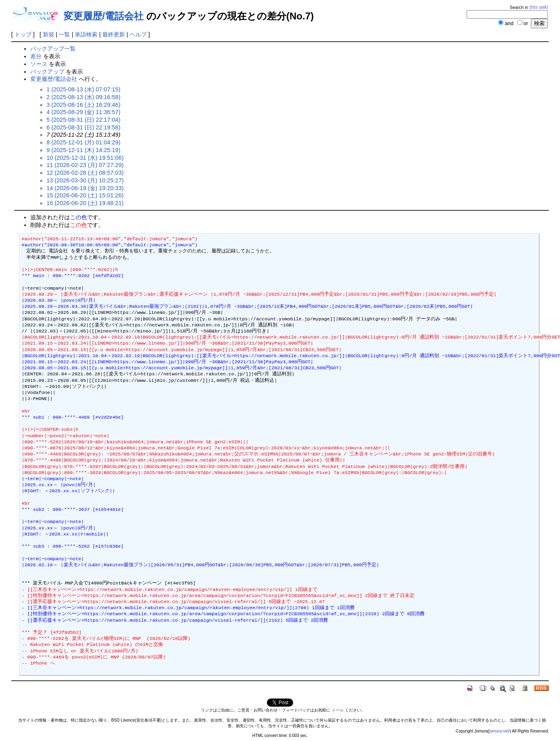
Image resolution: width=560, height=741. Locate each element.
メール (338, 710)
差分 (36, 56)
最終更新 (114, 34)
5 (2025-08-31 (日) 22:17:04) (83, 120)
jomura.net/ (499, 731)
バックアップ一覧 (53, 49)
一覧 (64, 34)
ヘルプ (138, 34)
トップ (23, 34)
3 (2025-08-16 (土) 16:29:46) (83, 105)
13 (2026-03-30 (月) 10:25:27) (85, 180)
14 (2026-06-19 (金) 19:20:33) (85, 188)
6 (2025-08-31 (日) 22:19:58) (83, 127)
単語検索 (86, 34)
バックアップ (47, 72)
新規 (49, 34)
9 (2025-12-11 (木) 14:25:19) (83, 150)
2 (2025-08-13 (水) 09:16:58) (83, 97)
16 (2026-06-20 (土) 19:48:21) (85, 203)
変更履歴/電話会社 (104, 16)
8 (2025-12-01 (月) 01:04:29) (83, 142)
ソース (39, 64)
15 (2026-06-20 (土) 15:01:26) (85, 195)
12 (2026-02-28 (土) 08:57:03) (85, 173)
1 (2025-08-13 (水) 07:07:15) (83, 89)
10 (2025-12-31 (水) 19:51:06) (85, 158)
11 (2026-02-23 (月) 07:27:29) (85, 165)
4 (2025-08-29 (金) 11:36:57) (83, 112)
